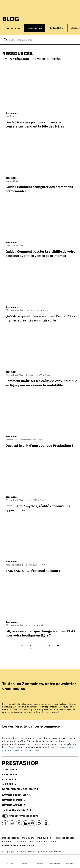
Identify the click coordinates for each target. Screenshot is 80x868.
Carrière (10, 774)
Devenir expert (14, 800)
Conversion (13, 28)
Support (9, 784)
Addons (25, 861)
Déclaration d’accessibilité (42, 842)
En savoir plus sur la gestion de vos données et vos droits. (36, 712)
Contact (9, 779)
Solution (10, 861)
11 (49, 646)
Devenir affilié (14, 805)
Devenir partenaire (17, 795)
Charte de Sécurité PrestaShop (18, 845)
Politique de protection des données (56, 838)
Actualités (56, 28)
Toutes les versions (17, 810)
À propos (10, 770)
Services (40, 861)
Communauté (55, 861)
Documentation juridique (21, 789)
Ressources (70, 861)
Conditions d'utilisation (14, 842)
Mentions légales (11, 838)
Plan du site (28, 838)
